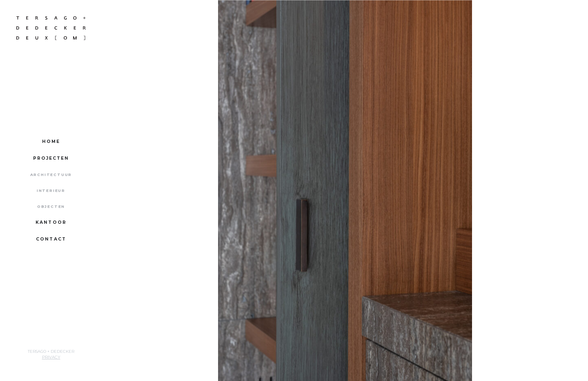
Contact (51, 239)
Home (51, 141)
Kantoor (51, 222)
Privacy (51, 357)
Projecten (51, 158)
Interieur (51, 190)
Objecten (51, 206)
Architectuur (51, 175)
